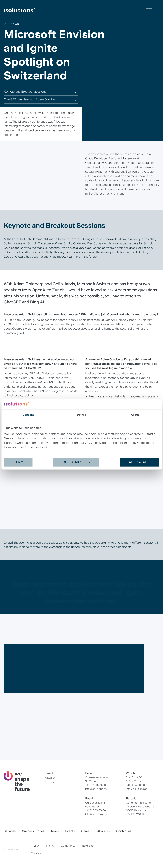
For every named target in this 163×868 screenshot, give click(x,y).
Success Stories (33, 831)
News (11, 24)
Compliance (68, 846)
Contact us (124, 831)
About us (103, 831)
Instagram (50, 778)
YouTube (50, 782)
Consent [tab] (28, 415)
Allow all (139, 462)
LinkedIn (49, 773)
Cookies (36, 853)
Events (70, 831)
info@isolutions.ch (96, 789)
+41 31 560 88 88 (96, 785)
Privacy (35, 846)
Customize (76, 462)
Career (86, 831)
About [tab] (135, 415)
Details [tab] (82, 415)
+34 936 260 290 (136, 814)
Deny (18, 462)
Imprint (50, 846)
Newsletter (88, 846)
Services (10, 831)
